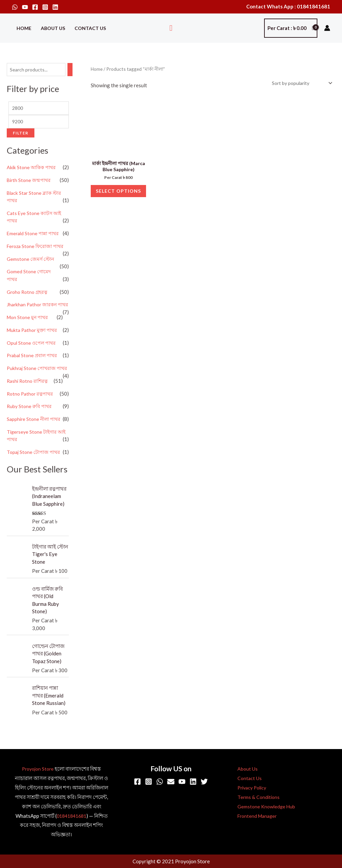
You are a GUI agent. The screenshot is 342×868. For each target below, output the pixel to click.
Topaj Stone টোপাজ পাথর (34, 469)
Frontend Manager (254, 816)
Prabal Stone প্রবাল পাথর (33, 365)
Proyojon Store (38, 769)
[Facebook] (35, 7)
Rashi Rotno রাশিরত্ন (28, 398)
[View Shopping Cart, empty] (291, 28)
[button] (171, 28)
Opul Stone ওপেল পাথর (32, 352)
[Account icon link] (327, 28)
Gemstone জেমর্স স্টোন (31, 261)
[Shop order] (299, 83)
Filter (21, 135)
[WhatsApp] (15, 7)
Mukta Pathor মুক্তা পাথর (33, 340)
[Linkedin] (55, 7)
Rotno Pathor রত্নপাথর (31, 411)
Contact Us (90, 28)
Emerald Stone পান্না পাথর (34, 236)
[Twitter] (204, 782)
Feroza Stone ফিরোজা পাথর (36, 248)
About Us (53, 28)
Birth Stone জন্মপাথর (30, 182)
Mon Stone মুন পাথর (28, 327)
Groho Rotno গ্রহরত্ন (28, 294)
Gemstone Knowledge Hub (262, 807)
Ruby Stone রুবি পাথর (30, 424)
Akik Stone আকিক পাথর (32, 169)
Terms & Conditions (254, 798)
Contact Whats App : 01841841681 (288, 6)
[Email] (171, 782)
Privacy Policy (249, 788)
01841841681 (71, 816)
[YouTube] (25, 7)
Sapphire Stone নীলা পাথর (35, 436)
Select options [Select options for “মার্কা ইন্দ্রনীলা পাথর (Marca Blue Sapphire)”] (118, 199)
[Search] (75, 70)
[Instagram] (45, 7)
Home (24, 28)
